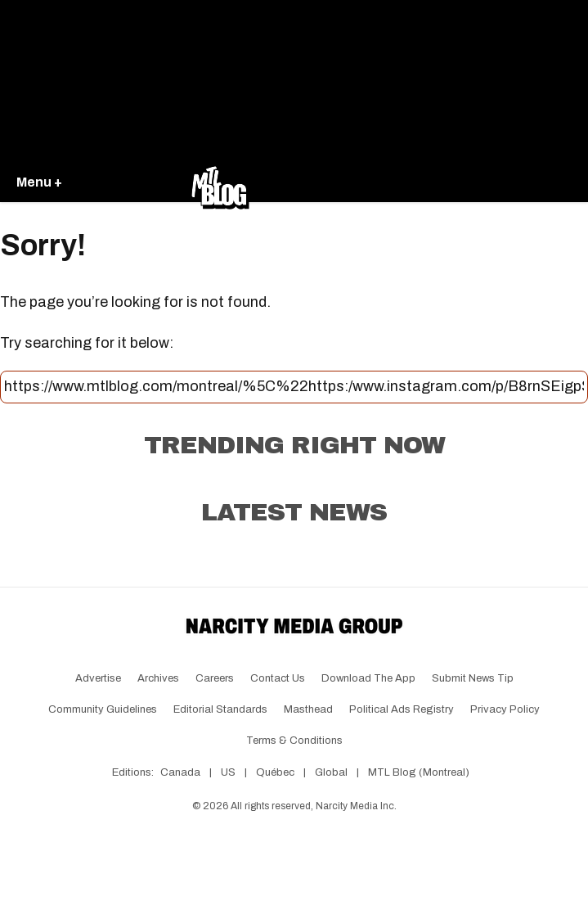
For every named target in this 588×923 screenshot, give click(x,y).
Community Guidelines (103, 709)
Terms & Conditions (294, 741)
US (228, 772)
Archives (158, 678)
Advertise (98, 678)
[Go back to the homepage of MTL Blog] (220, 183)
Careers (215, 678)
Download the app (368, 678)
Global (331, 772)
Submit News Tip (473, 678)
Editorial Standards (220, 709)
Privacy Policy (505, 709)
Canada (180, 772)
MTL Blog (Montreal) (419, 772)
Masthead (308, 709)
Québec (275, 772)
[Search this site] (294, 387)
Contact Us (278, 678)
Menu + (39, 182)
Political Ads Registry (402, 709)
